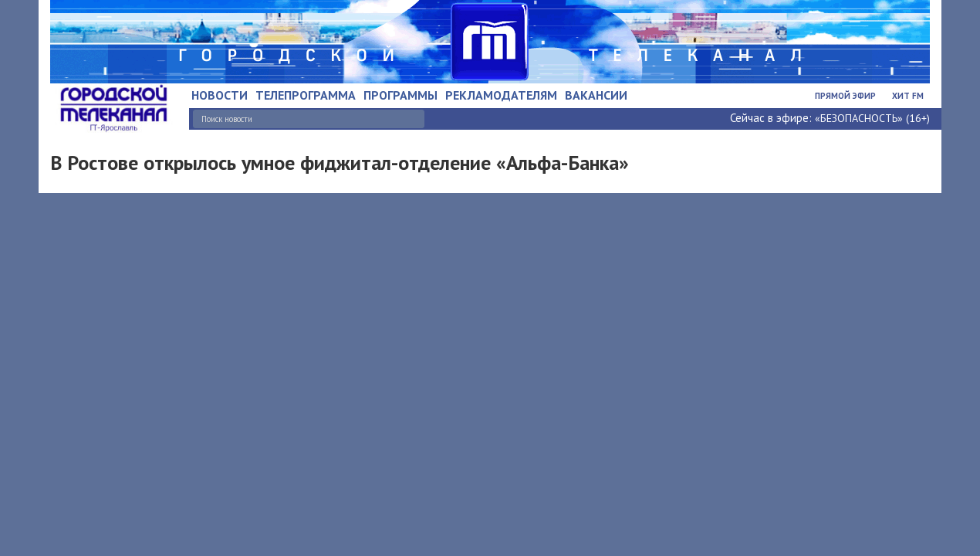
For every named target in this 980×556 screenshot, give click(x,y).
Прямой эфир (845, 96)
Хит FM (908, 96)
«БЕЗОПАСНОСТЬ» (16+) (872, 118)
